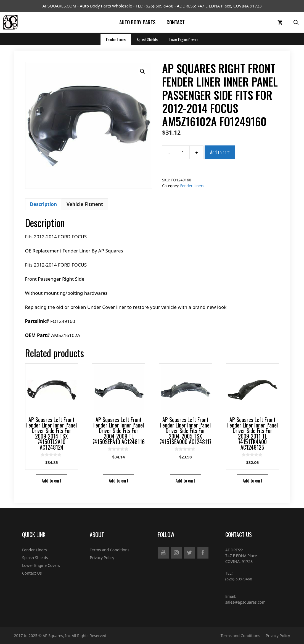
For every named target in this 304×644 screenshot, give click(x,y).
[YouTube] (163, 553)
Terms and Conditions (109, 550)
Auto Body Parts (137, 22)
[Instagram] (176, 553)
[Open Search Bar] (296, 22)
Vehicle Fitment (85, 204)
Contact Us (32, 573)
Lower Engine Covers (183, 39)
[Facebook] (203, 553)
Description (43, 204)
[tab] (43, 204)
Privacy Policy (102, 558)
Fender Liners (116, 39)
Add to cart (220, 152)
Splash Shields (147, 39)
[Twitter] (190, 553)
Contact (176, 22)
